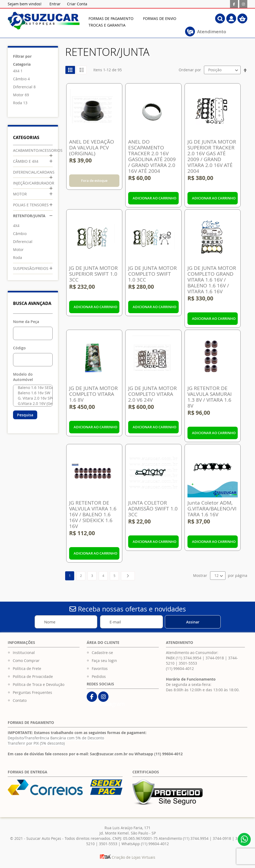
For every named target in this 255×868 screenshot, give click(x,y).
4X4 (16, 71)
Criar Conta (77, 4)
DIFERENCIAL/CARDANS (34, 172)
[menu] (142, 22)
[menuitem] (111, 18)
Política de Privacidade (33, 676)
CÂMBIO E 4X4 (26, 161)
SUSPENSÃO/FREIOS (31, 268)
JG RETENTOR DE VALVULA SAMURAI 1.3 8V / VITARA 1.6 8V (210, 397)
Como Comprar (26, 661)
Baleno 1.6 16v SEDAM (32, 388)
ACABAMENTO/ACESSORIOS (38, 150)
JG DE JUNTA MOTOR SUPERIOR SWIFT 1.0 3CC (93, 274)
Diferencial (23, 87)
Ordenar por (190, 70)
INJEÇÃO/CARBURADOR (34, 183)
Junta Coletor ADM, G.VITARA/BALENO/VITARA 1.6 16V (212, 509)
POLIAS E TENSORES (31, 205)
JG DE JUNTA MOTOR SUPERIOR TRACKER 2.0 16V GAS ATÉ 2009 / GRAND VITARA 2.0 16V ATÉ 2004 (212, 156)
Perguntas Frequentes (32, 692)
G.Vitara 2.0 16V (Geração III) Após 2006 (32, 404)
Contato (20, 700)
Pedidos (99, 676)
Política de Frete (27, 668)
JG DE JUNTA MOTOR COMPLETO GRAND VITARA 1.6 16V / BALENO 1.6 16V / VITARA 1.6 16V (212, 280)
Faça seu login (104, 661)
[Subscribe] (193, 622)
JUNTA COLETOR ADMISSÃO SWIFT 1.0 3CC (153, 509)
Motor (18, 95)
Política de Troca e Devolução (39, 684)
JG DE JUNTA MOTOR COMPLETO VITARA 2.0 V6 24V (152, 394)
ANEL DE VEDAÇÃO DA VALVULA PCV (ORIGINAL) (92, 148)
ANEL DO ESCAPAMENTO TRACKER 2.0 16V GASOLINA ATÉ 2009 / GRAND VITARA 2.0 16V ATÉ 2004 (152, 156)
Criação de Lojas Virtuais (128, 857)
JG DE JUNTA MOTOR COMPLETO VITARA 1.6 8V (93, 394)
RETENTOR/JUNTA (29, 216)
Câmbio (20, 79)
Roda (18, 103)
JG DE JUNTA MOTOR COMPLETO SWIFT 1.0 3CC (152, 274)
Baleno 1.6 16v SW (32, 393)
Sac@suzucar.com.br (109, 754)
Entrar (55, 4)
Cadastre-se (102, 653)
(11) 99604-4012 (180, 668)
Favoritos (100, 668)
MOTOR (20, 194)
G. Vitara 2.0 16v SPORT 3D (32, 398)
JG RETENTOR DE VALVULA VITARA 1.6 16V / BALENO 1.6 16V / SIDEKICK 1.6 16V (93, 514)
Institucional (24, 653)
